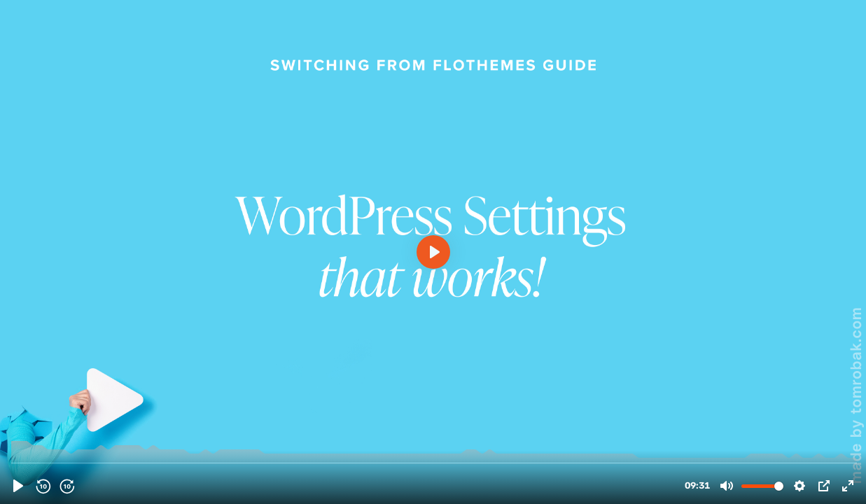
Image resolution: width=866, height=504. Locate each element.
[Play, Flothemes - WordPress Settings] (18, 486)
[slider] (434, 462)
